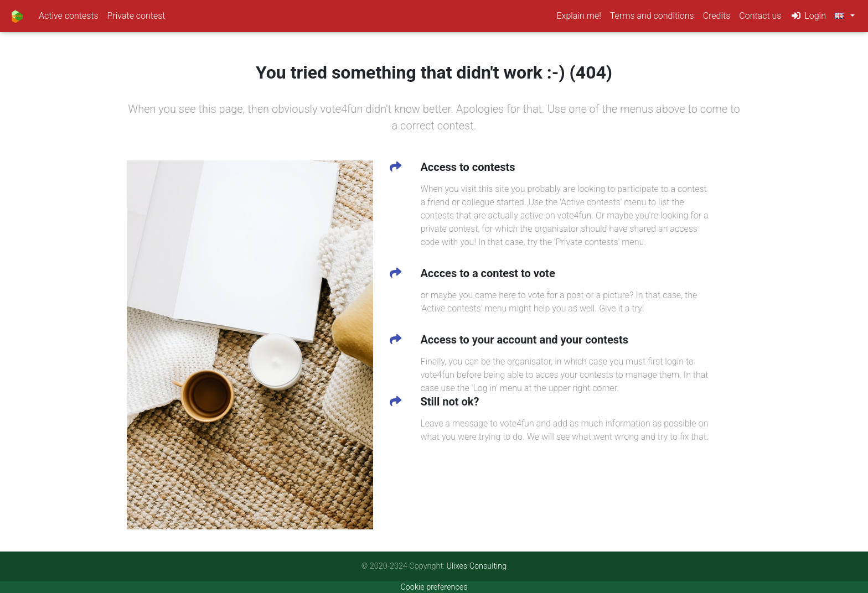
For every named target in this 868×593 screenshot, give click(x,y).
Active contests (69, 18)
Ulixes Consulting (477, 566)
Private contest (136, 18)
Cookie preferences (434, 587)
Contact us (760, 18)
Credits (717, 18)
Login (808, 18)
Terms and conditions (652, 18)
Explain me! (581, 17)
